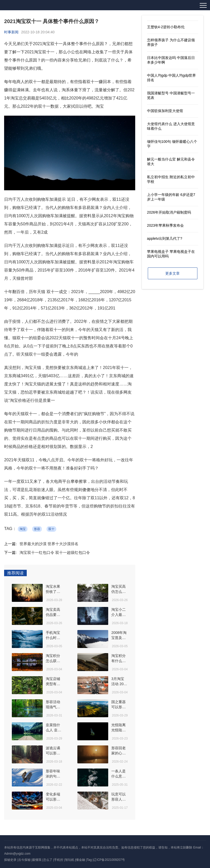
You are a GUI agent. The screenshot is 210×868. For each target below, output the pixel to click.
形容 (37, 529)
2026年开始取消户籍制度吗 (169, 212)
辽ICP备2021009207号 (109, 860)
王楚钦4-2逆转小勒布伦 (166, 27)
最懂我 (37, 860)
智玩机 (70, 860)
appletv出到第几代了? (165, 238)
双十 (51, 529)
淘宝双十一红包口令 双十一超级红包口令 (55, 552)
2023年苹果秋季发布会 (165, 225)
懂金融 (80, 860)
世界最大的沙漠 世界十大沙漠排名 (49, 544)
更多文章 (172, 273)
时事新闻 (11, 32)
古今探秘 (24, 860)
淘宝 (23, 529)
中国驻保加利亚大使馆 (165, 111)
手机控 (59, 860)
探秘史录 (10, 860)
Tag (89, 860)
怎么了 (48, 860)
